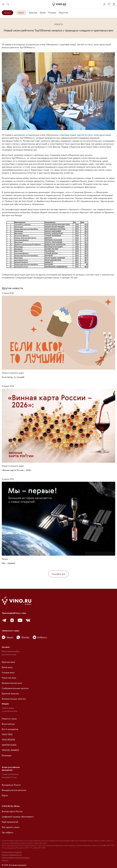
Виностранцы (8, 724)
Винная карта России (12, 811)
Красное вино (8, 662)
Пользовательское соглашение (12, 852)
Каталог (8, 13)
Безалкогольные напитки (14, 699)
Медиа (21, 13)
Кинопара (7, 755)
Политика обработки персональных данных (16, 858)
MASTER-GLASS (9, 745)
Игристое (63, 13)
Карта (5, 795)
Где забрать (8, 832)
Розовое (52, 13)
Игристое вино (9, 678)
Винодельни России (11, 785)
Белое (43, 13)
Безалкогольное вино (12, 683)
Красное (33, 13)
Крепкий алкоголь (10, 693)
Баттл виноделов (10, 729)
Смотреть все (58, 574)
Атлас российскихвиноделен (11, 769)
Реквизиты (5, 860)
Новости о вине (9, 719)
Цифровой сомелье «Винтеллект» (18, 817)
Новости (59, 24)
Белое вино (7, 667)
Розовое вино (8, 672)
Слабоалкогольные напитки (15, 688)
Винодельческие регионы (14, 790)
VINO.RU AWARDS (10, 750)
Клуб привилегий (10, 822)
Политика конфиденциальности (12, 855)
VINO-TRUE (7, 734)
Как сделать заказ (11, 827)
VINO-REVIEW (8, 740)
